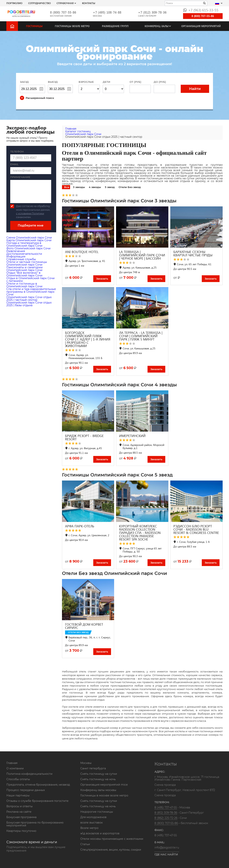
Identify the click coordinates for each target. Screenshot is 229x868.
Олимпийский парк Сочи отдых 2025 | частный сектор (29, 298)
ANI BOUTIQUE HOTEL (82, 252)
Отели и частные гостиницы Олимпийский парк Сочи (27, 263)
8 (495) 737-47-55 (166, 807)
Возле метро (89, 828)
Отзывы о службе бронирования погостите (37, 801)
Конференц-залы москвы (98, 790)
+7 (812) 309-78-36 (152, 12)
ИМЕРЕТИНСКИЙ (132, 436)
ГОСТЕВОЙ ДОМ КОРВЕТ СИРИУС (84, 626)
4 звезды (95, 187)
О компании (15, 768)
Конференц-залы (157, 26)
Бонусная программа (21, 817)
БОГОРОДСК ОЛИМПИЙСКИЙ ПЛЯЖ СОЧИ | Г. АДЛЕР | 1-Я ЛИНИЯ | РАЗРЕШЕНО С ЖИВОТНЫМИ (88, 339)
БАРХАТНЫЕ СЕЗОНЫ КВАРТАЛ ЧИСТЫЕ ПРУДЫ (193, 253)
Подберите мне (31, 225)
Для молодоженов (93, 817)
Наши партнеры (18, 795)
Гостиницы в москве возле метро (104, 795)
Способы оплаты (18, 779)
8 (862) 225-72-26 (166, 818)
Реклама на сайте (19, 812)
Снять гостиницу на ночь (98, 779)
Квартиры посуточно (21, 831)
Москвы (86, 763)
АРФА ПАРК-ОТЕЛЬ (80, 526)
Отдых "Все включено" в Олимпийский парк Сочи (24, 274)
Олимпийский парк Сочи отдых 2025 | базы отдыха (29, 304)
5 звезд (110, 187)
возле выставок (92, 823)
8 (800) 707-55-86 (63, 12)
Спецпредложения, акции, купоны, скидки (111, 850)
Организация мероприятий (201, 26)
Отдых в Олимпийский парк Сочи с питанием (31, 280)
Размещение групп (115, 26)
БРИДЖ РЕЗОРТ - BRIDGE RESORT (84, 437)
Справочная (65, 3)
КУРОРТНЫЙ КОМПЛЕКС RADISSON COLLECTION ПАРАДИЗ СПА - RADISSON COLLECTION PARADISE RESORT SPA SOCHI (140, 533)
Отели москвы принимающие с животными (112, 839)
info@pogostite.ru (167, 847)
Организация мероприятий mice (104, 785)
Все (67, 187)
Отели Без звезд (130, 187)
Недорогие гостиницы (97, 812)
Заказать (102, 279)
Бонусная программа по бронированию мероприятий (35, 824)
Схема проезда (165, 785)
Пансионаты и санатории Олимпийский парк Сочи (25, 269)
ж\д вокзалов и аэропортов (100, 833)
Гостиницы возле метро (72, 26)
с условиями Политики (30, 213)
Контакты (89, 3)
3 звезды (79, 187)
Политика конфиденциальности (29, 774)
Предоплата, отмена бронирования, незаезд (38, 785)
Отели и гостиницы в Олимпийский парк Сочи (24, 285)
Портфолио (14, 3)
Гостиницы (34, 26)
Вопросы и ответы (20, 806)
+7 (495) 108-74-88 (107, 12)
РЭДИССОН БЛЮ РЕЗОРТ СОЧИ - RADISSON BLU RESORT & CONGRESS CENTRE (196, 529)
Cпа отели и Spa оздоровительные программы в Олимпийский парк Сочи (31, 292)
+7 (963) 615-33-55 (201, 10)
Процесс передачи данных (26, 790)
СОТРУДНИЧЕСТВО (39, 3)
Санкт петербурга (93, 768)
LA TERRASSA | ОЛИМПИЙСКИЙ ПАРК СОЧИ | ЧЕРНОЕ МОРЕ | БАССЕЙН (142, 255)
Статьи (85, 844)
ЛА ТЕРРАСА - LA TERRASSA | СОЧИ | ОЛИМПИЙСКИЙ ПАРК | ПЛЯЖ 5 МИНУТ (141, 336)
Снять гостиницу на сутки (99, 774)
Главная (12, 763)
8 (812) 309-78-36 (166, 813)
